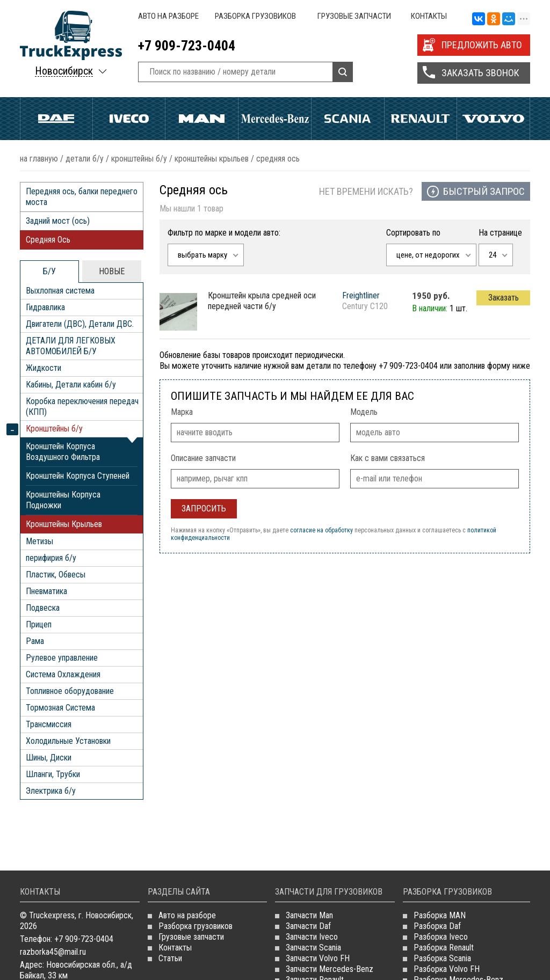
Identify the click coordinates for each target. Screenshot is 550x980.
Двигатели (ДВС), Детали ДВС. (80, 324)
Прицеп (39, 624)
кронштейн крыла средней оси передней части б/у (262, 301)
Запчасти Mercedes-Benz (330, 969)
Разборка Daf (437, 926)
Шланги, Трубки (53, 774)
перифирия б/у (51, 558)
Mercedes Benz (275, 119)
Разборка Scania (442, 958)
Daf (56, 119)
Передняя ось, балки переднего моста (82, 197)
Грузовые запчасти (354, 16)
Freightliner (361, 295)
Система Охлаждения (63, 674)
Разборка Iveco (441, 937)
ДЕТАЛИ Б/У (85, 159)
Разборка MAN (440, 915)
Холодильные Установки (68, 741)
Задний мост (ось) (58, 221)
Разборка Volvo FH (447, 969)
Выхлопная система (60, 291)
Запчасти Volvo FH (318, 958)
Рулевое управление (62, 658)
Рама (35, 641)
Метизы (39, 541)
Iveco (129, 119)
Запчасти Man (309, 915)
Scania (348, 119)
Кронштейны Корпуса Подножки (63, 500)
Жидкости (44, 368)
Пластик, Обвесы (56, 575)
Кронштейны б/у (139, 159)
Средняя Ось (48, 240)
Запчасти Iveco (312, 937)
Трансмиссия (49, 724)
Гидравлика (45, 307)
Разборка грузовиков (255, 16)
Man (202, 119)
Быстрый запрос (484, 191)
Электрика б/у (51, 791)
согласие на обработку (321, 530)
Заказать (504, 298)
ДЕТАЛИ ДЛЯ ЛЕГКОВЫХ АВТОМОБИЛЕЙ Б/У (71, 346)
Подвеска (43, 608)
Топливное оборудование (70, 691)
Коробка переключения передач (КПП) (82, 407)
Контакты (429, 16)
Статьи (170, 958)
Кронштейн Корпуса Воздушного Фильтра (63, 452)
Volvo (493, 119)
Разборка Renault (444, 948)
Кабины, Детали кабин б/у (71, 385)
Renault (421, 119)
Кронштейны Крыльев (212, 159)
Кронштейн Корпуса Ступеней (78, 476)
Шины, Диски (49, 758)
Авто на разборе (168, 16)
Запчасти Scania (313, 948)
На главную (39, 159)
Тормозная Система (60, 708)
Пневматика (46, 591)
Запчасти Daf (308, 926)
